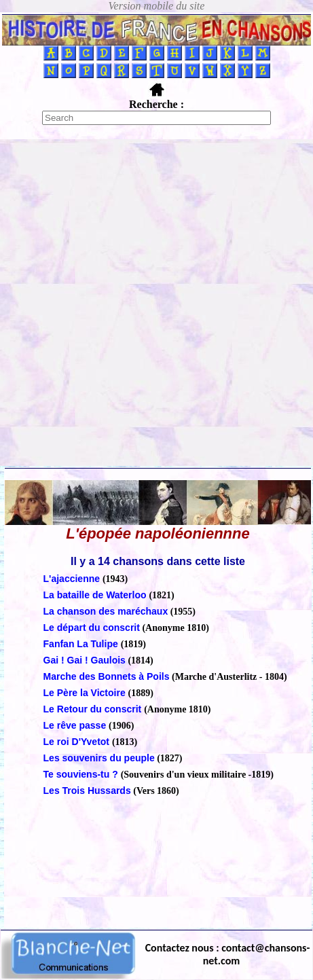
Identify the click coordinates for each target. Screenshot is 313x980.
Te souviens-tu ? (82, 774)
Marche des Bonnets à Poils (107, 676)
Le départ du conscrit (92, 628)
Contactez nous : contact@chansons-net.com (228, 954)
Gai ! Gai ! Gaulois (85, 660)
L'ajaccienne (73, 579)
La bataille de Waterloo (96, 595)
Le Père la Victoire (86, 693)
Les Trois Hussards (87, 791)
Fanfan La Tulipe (82, 644)
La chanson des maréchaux (106, 611)
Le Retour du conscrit (94, 709)
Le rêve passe (76, 725)
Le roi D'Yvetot (78, 742)
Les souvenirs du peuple (99, 758)
